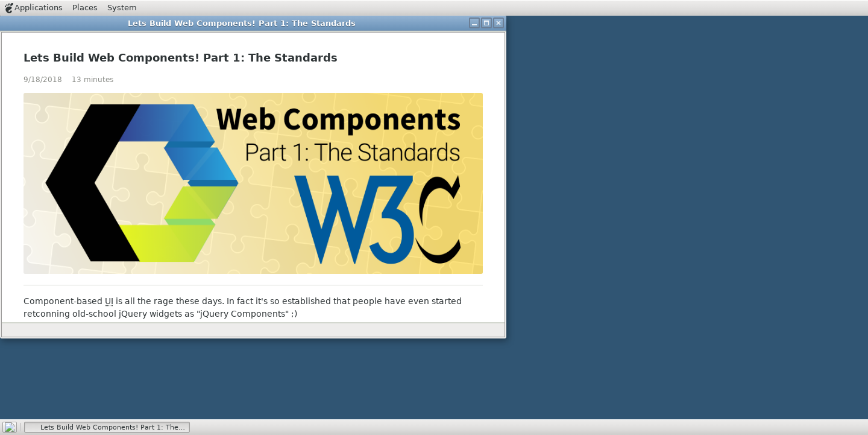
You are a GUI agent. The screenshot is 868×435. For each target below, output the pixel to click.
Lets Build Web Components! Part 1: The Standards (181, 58)
